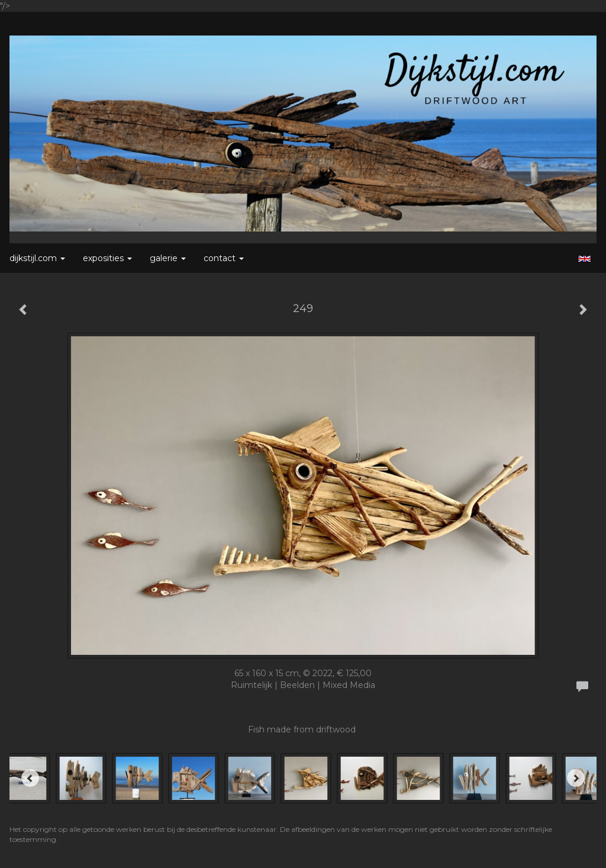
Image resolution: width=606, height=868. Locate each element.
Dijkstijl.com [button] (37, 258)
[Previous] (30, 778)
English (584, 259)
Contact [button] (224, 258)
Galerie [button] (168, 258)
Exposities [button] (107, 258)
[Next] (576, 778)
